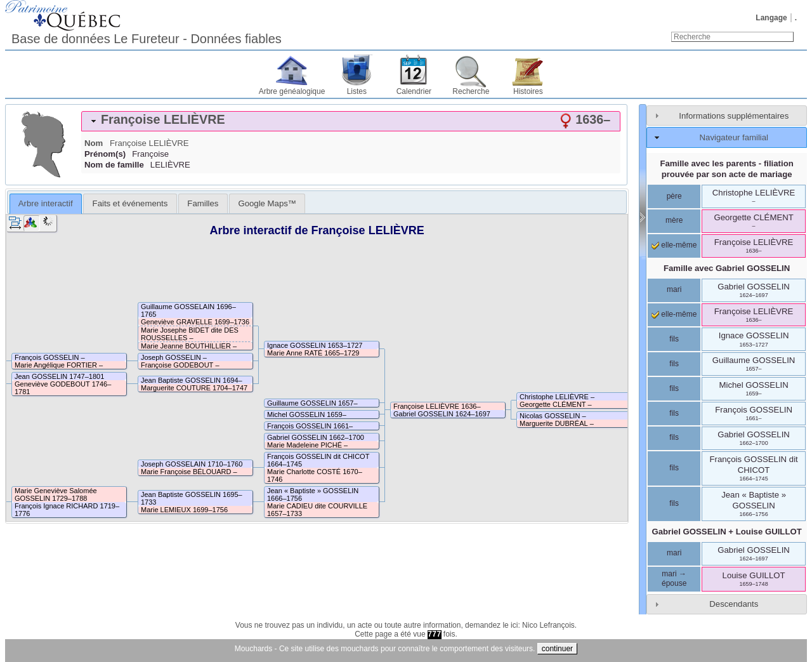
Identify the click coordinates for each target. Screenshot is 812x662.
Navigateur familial (734, 137)
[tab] (351, 121)
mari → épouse (674, 579)
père (674, 196)
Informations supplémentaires (734, 116)
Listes (357, 91)
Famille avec (727, 268)
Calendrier (414, 91)
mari (674, 289)
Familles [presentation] (203, 203)
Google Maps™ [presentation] (267, 203)
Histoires (528, 91)
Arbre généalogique (292, 91)
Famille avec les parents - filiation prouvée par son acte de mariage (726, 169)
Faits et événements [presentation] (130, 203)
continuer (557, 649)
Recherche (471, 91)
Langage (771, 18)
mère (674, 220)
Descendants (734, 604)
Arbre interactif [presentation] (46, 203)
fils (674, 339)
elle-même (674, 245)
